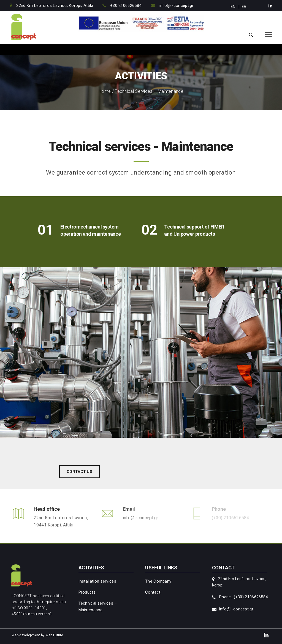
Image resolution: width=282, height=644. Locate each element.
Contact (153, 592)
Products (87, 592)
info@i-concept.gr (141, 518)
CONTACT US (79, 472)
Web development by (28, 635)
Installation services (97, 581)
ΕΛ (244, 7)
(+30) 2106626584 (251, 597)
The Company (158, 581)
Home (105, 91)
